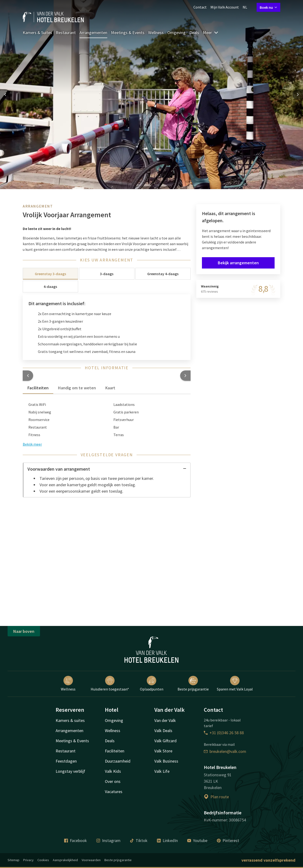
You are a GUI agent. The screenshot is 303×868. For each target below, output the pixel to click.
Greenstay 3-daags (50, 274)
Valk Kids (113, 771)
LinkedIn (167, 840)
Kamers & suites (70, 720)
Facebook (76, 840)
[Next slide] (298, 95)
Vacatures (114, 792)
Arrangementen (93, 33)
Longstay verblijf (70, 771)
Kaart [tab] (110, 388)
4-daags (50, 286)
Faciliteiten (115, 751)
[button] (28, 376)
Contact (200, 7)
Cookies (43, 860)
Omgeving (176, 33)
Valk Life (162, 771)
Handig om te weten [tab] (77, 388)
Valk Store (163, 751)
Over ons (113, 781)
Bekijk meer (32, 444)
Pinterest (228, 840)
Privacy (28, 860)
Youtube (197, 840)
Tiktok (139, 840)
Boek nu (268, 7)
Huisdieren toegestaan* (110, 684)
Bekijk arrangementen (238, 263)
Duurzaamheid (118, 761)
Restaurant (66, 33)
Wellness (156, 33)
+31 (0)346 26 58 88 (224, 733)
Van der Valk (165, 720)
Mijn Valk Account (225, 7)
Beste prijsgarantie (193, 684)
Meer (211, 33)
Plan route (216, 797)
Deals (194, 33)
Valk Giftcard (165, 741)
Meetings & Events (128, 33)
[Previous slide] (5, 95)
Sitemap (13, 860)
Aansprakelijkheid (65, 860)
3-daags (107, 274)
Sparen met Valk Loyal (235, 684)
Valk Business (166, 761)
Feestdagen (66, 761)
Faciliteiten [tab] (38, 388)
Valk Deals (163, 731)
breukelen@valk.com (225, 751)
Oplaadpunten (152, 684)
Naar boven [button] (24, 631)
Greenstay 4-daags (163, 274)
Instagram (108, 840)
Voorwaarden (91, 860)
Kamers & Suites (37, 33)
